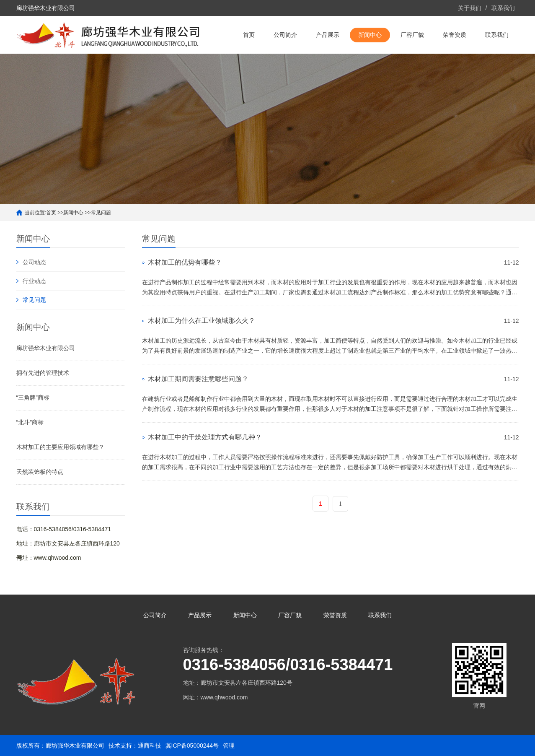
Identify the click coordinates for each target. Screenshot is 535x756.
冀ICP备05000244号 (192, 746)
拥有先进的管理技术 (43, 373)
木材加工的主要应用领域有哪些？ (60, 447)
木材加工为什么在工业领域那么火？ (202, 321)
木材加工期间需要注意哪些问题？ (198, 379)
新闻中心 (370, 35)
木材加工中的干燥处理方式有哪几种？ (205, 437)
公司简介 (285, 35)
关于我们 (470, 8)
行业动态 (34, 281)
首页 (249, 35)
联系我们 (503, 8)
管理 (229, 746)
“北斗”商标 (30, 422)
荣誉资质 (455, 35)
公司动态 (34, 262)
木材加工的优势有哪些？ (185, 262)
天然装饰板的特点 (40, 472)
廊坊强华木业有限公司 (46, 348)
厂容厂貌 (412, 35)
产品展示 (328, 35)
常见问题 (101, 213)
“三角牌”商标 (33, 397)
